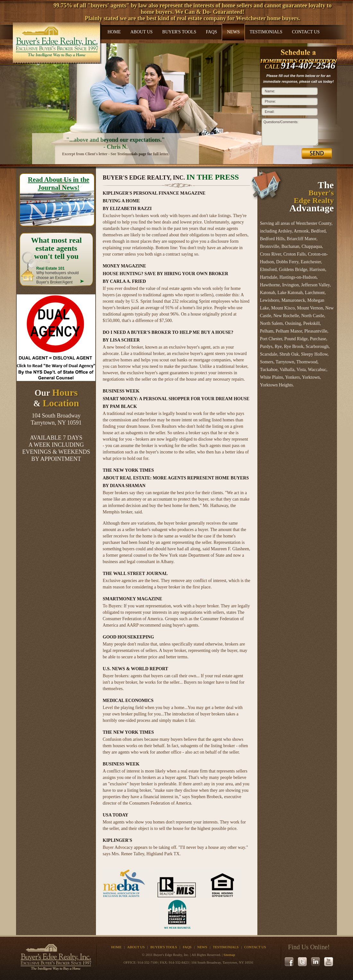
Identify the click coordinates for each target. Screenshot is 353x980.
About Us (141, 32)
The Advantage (312, 196)
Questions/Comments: (281, 122)
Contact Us (306, 32)
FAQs (211, 32)
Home (114, 32)
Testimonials (266, 32)
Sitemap (229, 955)
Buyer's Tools (179, 32)
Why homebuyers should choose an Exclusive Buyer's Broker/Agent (57, 275)
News (233, 32)
